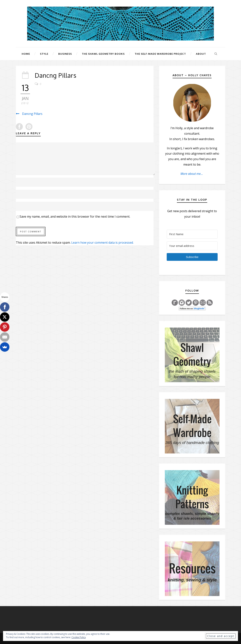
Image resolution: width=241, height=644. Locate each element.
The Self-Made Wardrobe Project (160, 54)
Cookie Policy (79, 637)
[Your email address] (192, 246)
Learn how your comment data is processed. (102, 243)
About (201, 54)
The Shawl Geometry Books (103, 54)
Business (65, 54)
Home (26, 54)
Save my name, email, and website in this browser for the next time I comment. (75, 216)
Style (44, 54)
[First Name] (192, 234)
